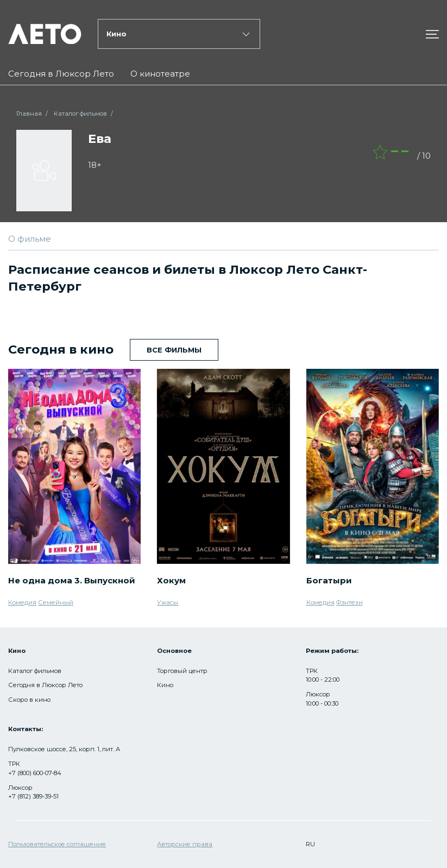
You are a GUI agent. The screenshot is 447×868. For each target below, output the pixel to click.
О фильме (30, 239)
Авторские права (185, 844)
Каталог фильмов (80, 114)
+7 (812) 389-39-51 (33, 796)
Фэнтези (350, 602)
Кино (165, 685)
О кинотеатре (160, 74)
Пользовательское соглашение (57, 844)
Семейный (56, 602)
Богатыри (329, 580)
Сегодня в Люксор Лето (61, 74)
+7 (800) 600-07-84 (35, 773)
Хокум (171, 580)
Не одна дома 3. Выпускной (72, 580)
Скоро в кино (29, 700)
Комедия (320, 602)
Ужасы (168, 602)
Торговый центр (182, 671)
